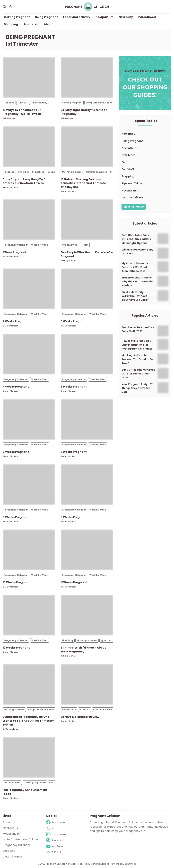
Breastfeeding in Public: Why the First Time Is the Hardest (138, 282)
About (48, 24)
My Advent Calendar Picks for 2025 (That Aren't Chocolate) (135, 267)
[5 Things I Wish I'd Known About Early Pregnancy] (87, 615)
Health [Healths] (84, 245)
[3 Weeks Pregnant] (87, 289)
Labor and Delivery (77, 17)
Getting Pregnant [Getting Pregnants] (72, 103)
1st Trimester (22, 44)
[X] (56, 828)
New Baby (126, 17)
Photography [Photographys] (40, 103)
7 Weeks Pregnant (74, 452)
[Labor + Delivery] (145, 198)
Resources (31, 24)
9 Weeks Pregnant (74, 517)
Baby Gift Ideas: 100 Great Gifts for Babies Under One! (138, 374)
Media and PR (12, 834)
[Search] (4, 7)
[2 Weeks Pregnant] (29, 289)
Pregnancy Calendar (17, 845)
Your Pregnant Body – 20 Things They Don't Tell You (138, 388)
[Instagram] (56, 834)
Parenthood (147, 17)
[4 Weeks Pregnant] (29, 354)
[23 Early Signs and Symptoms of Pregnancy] (87, 78)
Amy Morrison (12, 188)
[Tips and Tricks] (145, 184)
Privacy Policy (76, 864)
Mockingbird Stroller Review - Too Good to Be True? (137, 359)
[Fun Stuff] (145, 170)
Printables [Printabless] (38, 172)
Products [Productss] (85, 710)
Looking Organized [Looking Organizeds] (35, 783)
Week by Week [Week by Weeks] (40, 245)
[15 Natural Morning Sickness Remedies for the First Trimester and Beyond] (87, 147)
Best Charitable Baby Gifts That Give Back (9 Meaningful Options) (136, 239)
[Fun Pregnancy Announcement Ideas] (29, 758)
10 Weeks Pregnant (16, 582)
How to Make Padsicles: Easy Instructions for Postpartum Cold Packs (137, 345)
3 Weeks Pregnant (74, 321)
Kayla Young (11, 118)
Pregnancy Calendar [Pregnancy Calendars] (16, 245)
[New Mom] (145, 156)
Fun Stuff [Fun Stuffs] (23, 103)
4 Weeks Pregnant (16, 387)
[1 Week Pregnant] (29, 220)
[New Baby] (145, 134)
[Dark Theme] (11, 7)
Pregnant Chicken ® (57, 864)
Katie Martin (69, 656)
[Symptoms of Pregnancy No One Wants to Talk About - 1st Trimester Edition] (29, 684)
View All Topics (134, 207)
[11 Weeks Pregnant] (87, 550)
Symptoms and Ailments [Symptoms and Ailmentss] (100, 103)
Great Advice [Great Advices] (70, 245)
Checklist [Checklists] (23, 172)
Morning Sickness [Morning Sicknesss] (72, 172)
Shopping (11, 24)
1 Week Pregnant (15, 252)
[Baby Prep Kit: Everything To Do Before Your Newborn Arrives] (29, 147)
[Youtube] (56, 846)
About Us (9, 822)
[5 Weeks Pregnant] (87, 354)
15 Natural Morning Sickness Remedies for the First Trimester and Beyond (84, 183)
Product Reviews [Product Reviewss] (103, 710)
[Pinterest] (56, 840)
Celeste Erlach (12, 729)
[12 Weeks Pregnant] (29, 615)
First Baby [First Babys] (68, 640)
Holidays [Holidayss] (9, 103)
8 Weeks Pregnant (16, 517)
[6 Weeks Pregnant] (29, 420)
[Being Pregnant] (145, 141)
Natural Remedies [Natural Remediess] (96, 172)
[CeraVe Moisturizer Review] (87, 684)
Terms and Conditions (97, 864)
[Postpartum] (145, 191)
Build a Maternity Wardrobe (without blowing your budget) (136, 296)
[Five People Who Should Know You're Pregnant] (87, 220)
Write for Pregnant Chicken (21, 839)
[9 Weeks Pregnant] (87, 485)
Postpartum (105, 17)
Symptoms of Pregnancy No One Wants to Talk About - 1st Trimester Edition (28, 721)
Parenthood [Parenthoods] (69, 710)
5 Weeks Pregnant (74, 387)
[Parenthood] (145, 149)
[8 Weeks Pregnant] (29, 485)
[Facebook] (56, 822)
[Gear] (145, 163)
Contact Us (10, 828)
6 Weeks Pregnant (16, 452)
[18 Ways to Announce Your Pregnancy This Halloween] (29, 78)
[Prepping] (145, 177)
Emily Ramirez (70, 261)
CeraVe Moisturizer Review (80, 717)
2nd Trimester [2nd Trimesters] (12, 783)
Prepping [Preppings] (9, 172)
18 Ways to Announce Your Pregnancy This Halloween (22, 112)
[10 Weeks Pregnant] (29, 550)
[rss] (56, 852)
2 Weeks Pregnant (16, 321)
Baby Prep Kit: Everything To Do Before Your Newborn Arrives (25, 181)
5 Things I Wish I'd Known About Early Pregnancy (83, 650)
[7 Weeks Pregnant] (87, 420)
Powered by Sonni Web (124, 864)
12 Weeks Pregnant (16, 648)
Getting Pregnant (17, 17)
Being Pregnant (46, 17)
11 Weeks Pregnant (74, 582)
